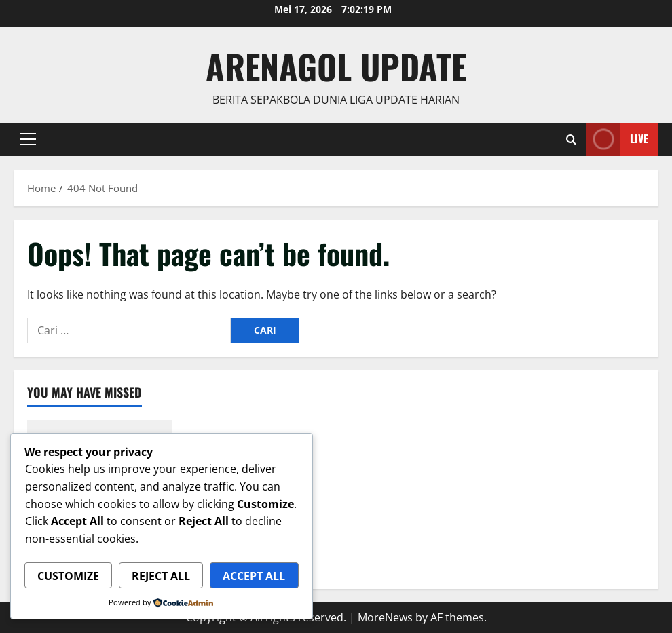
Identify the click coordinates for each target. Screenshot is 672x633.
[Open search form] (571, 139)
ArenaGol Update (336, 66)
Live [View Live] (617, 139)
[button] (28, 139)
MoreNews (385, 617)
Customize (68, 576)
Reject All (161, 576)
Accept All (254, 576)
